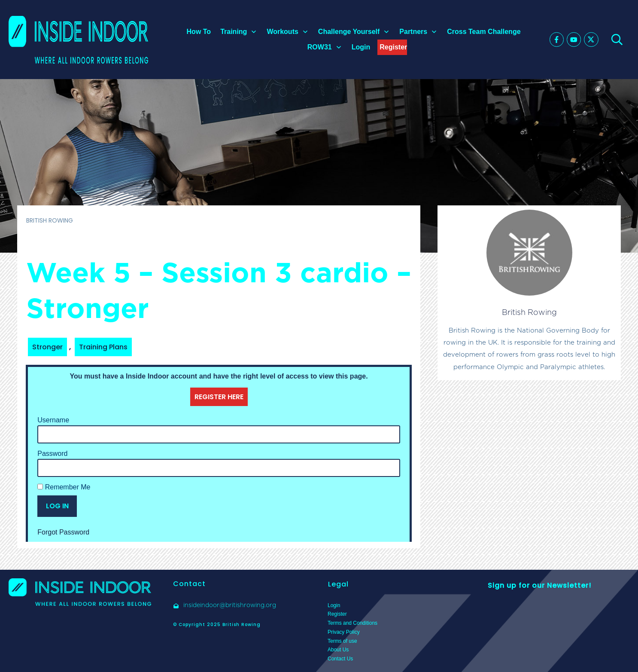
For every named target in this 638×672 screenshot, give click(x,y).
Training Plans (103, 347)
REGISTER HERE (219, 397)
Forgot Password (63, 532)
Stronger (47, 347)
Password (52, 454)
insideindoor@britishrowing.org (230, 605)
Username (53, 420)
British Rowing (529, 312)
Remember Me (64, 487)
